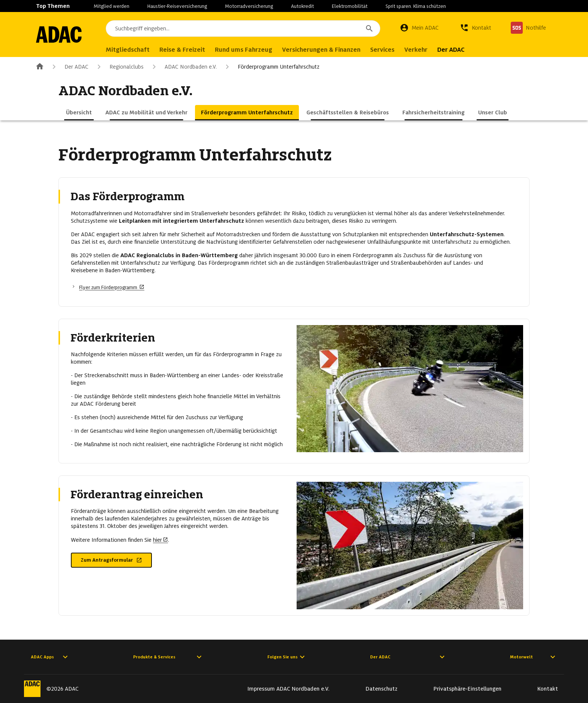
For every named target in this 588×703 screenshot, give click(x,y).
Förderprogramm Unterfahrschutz (271, 67)
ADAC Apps (50, 657)
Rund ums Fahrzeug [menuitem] (250, 50)
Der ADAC (69, 67)
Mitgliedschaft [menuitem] (134, 50)
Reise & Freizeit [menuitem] (189, 50)
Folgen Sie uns (287, 657)
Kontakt (548, 689)
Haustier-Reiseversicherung (177, 6)
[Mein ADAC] (419, 28)
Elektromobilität (350, 6)
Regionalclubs (119, 67)
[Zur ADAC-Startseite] (62, 34)
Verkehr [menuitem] (423, 50)
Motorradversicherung (249, 6)
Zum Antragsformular (111, 560)
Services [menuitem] (389, 50)
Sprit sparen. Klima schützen (416, 6)
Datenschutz (382, 689)
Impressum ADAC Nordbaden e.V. (289, 689)
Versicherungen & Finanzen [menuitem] (328, 50)
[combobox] (246, 28)
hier (160, 540)
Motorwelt (534, 657)
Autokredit (302, 6)
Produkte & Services (168, 657)
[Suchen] (369, 28)
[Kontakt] (475, 28)
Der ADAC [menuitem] (458, 50)
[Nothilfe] (528, 28)
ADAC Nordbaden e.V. (183, 67)
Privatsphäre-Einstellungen (467, 689)
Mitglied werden (112, 6)
